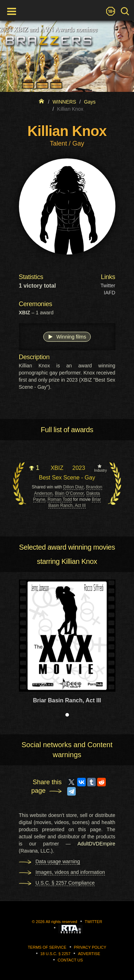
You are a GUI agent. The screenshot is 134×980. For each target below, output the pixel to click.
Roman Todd (60, 499)
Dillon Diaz (73, 487)
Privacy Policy (90, 947)
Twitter (108, 285)
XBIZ (57, 468)
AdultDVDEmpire (96, 844)
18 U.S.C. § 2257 (55, 954)
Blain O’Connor (69, 493)
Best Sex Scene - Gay (67, 478)
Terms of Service (47, 947)
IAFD (110, 293)
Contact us (70, 960)
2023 (79, 468)
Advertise (89, 954)
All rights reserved (61, 922)
